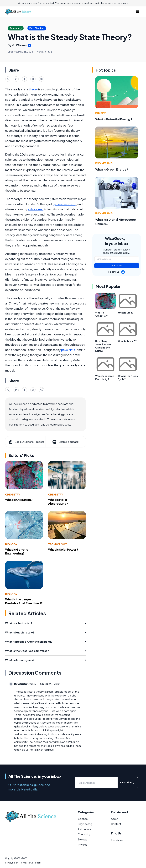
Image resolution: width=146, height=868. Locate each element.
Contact (116, 824)
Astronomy (84, 829)
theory (33, 89)
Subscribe (117, 266)
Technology (57, 544)
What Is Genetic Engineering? (17, 551)
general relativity (64, 204)
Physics (101, 113)
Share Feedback (65, 442)
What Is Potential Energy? (114, 119)
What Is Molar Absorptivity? (58, 502)
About (115, 819)
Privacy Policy (12, 863)
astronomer (36, 209)
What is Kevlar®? (127, 341)
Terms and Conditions (31, 863)
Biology (11, 544)
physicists (68, 350)
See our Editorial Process (26, 442)
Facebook (117, 840)
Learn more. (123, 3)
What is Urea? (125, 313)
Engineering (104, 163)
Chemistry (13, 494)
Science (83, 819)
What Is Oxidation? (19, 500)
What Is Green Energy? (112, 169)
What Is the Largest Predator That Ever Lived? (24, 601)
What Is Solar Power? (63, 549)
